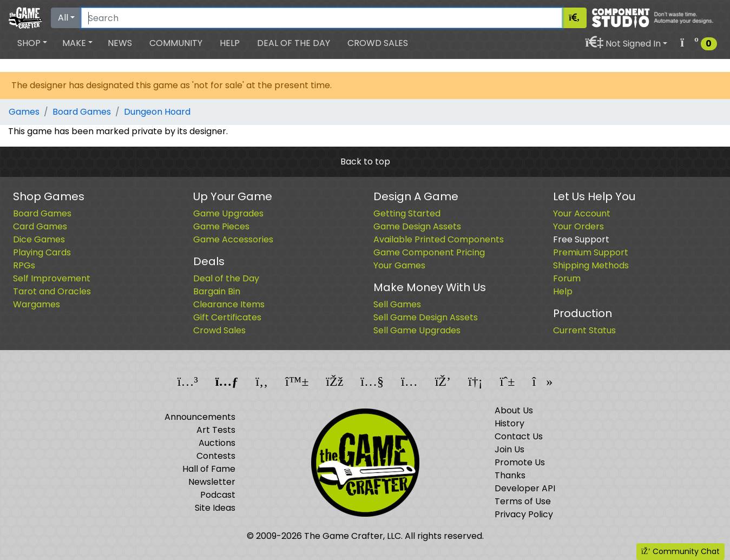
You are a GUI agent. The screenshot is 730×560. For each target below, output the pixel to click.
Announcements (200, 417)
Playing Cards (42, 252)
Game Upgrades (228, 213)
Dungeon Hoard (157, 112)
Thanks (510, 475)
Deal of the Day (294, 43)
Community (176, 43)
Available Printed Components (439, 239)
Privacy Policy (524, 514)
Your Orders (578, 226)
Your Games (399, 265)
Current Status (584, 330)
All (63, 18)
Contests (216, 456)
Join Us (509, 449)
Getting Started (407, 213)
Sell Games (397, 304)
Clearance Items (229, 304)
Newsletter (212, 482)
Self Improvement (52, 278)
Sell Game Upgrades (417, 330)
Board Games (82, 112)
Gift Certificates (227, 317)
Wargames (37, 304)
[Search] (322, 18)
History (509, 423)
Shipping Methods (591, 265)
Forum (567, 278)
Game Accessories (233, 239)
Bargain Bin (217, 291)
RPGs (24, 265)
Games (24, 112)
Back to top (365, 162)
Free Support (581, 239)
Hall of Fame (209, 469)
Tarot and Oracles (52, 291)
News (120, 43)
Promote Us (520, 462)
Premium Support (591, 252)
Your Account (582, 213)
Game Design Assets (417, 226)
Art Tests (216, 430)
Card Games (40, 226)
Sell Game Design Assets (426, 317)
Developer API (525, 488)
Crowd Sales (378, 43)
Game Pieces (221, 226)
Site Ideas (215, 508)
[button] (32, 43)
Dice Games (39, 239)
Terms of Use (523, 501)
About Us (514, 410)
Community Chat (680, 551)
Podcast (218, 495)
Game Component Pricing (429, 252)
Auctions (217, 443)
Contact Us (519, 436)
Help (230, 43)
